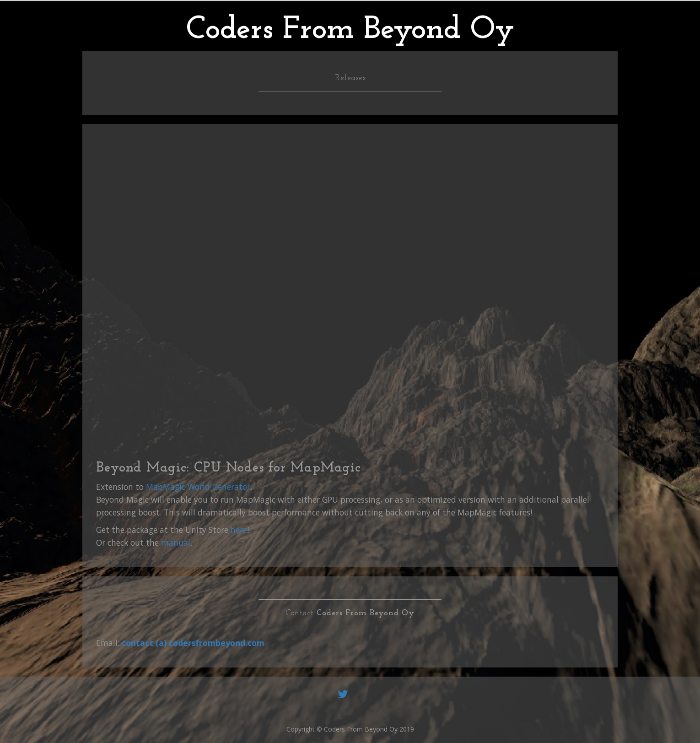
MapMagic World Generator (198, 487)
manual (176, 542)
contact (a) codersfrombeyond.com (193, 643)
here (239, 530)
